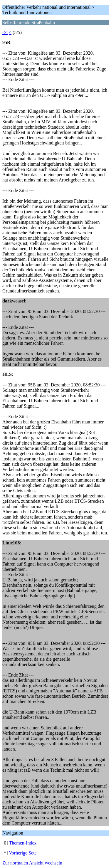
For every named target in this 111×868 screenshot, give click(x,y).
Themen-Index (23, 843)
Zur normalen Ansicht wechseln (32, 863)
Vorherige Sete (23, 853)
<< (5, 32)
